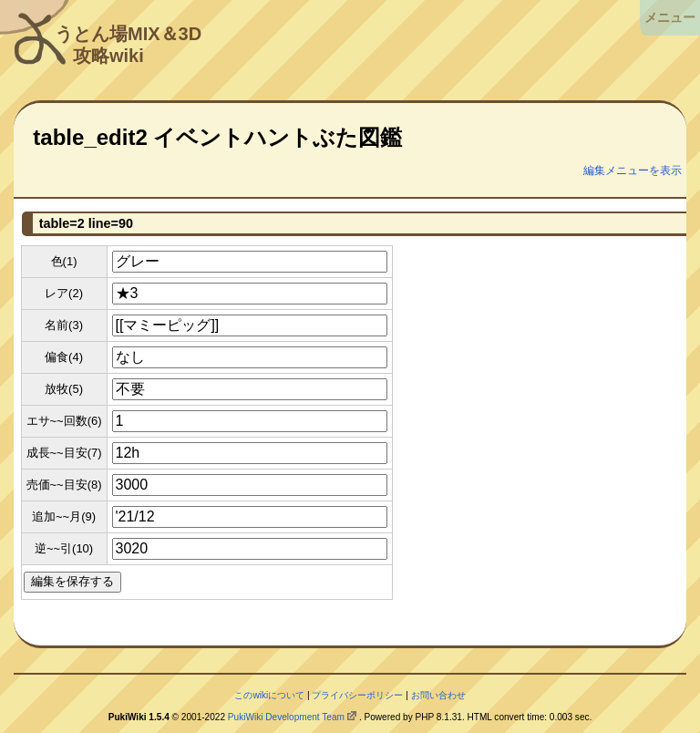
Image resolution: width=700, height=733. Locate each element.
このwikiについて (269, 695)
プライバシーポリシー (357, 695)
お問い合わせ (438, 695)
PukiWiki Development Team (286, 717)
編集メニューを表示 (633, 170)
